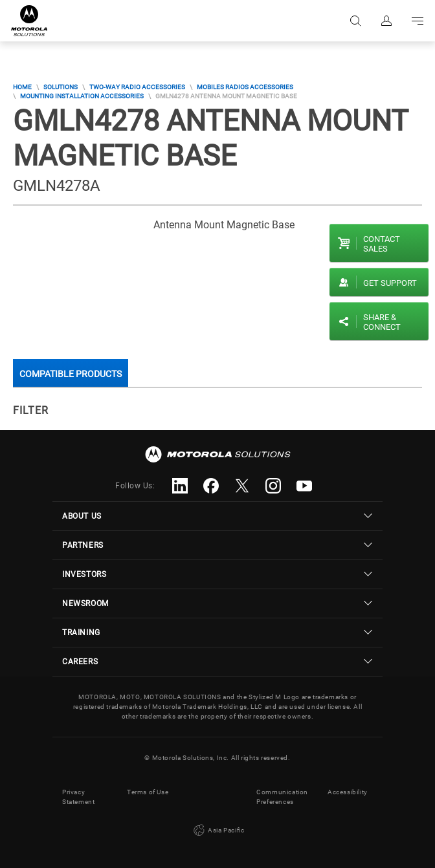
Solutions (61, 87)
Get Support (390, 283)
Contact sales (382, 244)
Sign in (386, 21)
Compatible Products (71, 374)
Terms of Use (148, 792)
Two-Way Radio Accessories (137, 87)
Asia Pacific (218, 830)
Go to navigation (418, 21)
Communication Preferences (282, 797)
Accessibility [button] (348, 792)
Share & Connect (382, 322)
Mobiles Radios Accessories (245, 87)
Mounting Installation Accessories (82, 96)
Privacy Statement (78, 797)
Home (22, 87)
